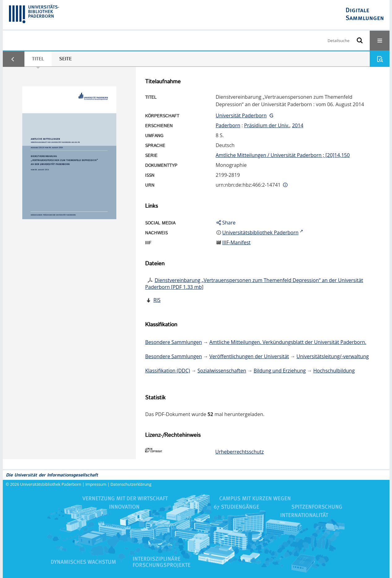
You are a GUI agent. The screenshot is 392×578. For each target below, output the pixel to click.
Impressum (96, 484)
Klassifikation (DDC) (168, 371)
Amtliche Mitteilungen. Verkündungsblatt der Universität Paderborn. (288, 342)
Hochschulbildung (334, 371)
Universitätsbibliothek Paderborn (51, 484)
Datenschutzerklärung (131, 484)
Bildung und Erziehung (280, 371)
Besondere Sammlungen (173, 342)
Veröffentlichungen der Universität (249, 356)
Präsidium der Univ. (267, 125)
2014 (298, 125)
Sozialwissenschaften (222, 371)
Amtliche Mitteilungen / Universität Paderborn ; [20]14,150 (283, 155)
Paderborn (228, 125)
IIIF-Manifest (236, 242)
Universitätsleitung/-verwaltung (333, 356)
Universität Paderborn (241, 115)
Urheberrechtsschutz (240, 452)
